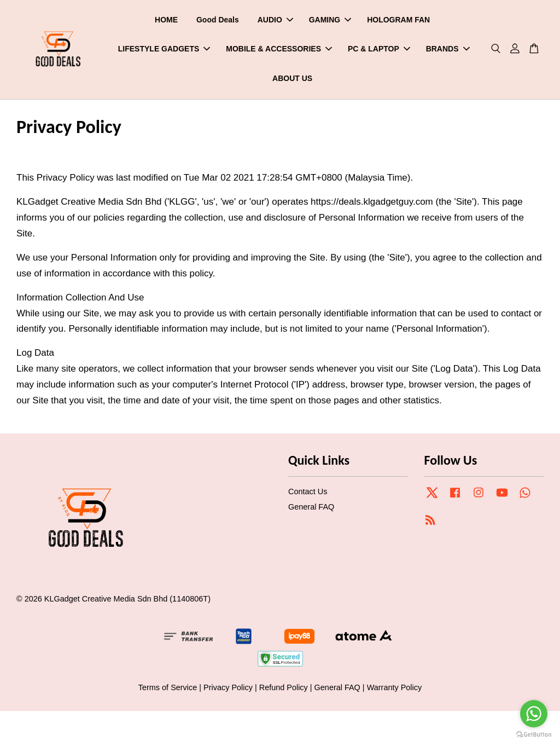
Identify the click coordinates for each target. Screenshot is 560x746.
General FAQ (311, 507)
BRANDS (448, 49)
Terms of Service (168, 688)
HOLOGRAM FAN (398, 20)
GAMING (330, 20)
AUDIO (275, 20)
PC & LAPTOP (379, 49)
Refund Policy (284, 688)
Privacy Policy (228, 688)
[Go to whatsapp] (534, 714)
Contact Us (308, 492)
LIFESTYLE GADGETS (164, 49)
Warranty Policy (395, 688)
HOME (166, 20)
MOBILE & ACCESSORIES (279, 49)
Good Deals (218, 20)
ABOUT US (292, 79)
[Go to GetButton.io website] (534, 735)
